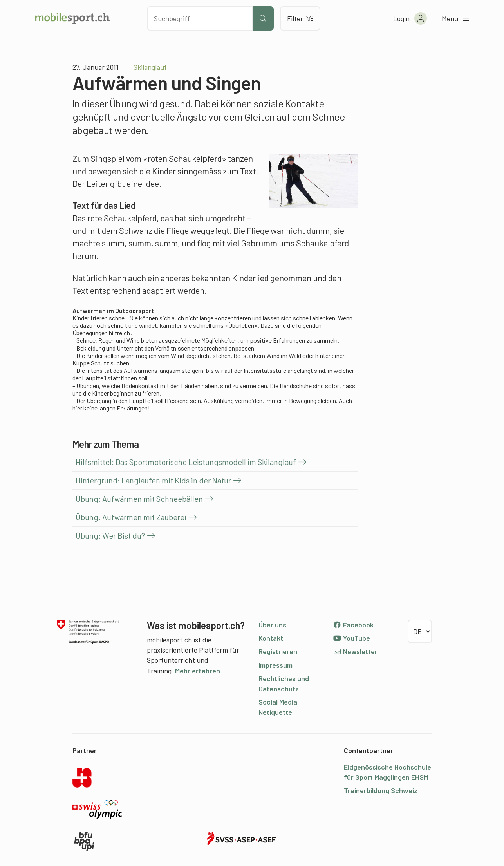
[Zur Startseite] (72, 18)
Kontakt (271, 638)
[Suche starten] (263, 18)
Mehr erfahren (198, 671)
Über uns (272, 625)
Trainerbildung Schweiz (381, 790)
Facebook (353, 625)
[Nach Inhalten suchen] (200, 18)
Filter (300, 18)
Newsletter (355, 651)
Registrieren (278, 651)
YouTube (352, 638)
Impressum (275, 665)
